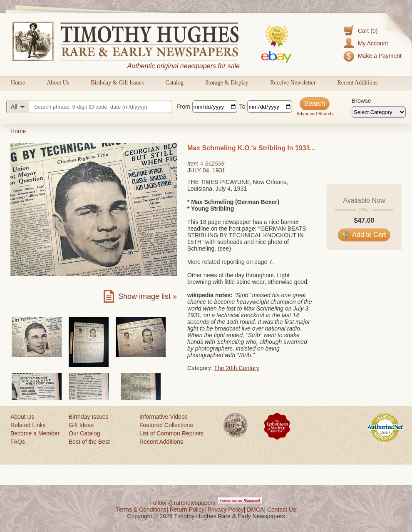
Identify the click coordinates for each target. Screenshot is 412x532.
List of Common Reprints (171, 433)
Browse (361, 101)
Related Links (28, 425)
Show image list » (148, 296)
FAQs (18, 442)
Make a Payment (380, 56)
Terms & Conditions (141, 510)
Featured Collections (166, 425)
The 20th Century (236, 368)
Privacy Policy (226, 510)
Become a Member (35, 433)
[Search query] (89, 107)
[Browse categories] (379, 112)
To (242, 107)
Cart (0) (368, 31)
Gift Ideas (81, 425)
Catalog (174, 83)
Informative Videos (164, 417)
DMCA (255, 510)
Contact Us (282, 510)
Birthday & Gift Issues (117, 83)
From (183, 107)
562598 (215, 164)
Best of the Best (89, 442)
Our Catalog (84, 433)
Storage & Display (227, 83)
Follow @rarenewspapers (182, 503)
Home (18, 83)
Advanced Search (314, 114)
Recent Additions (357, 83)
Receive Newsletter (293, 83)
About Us (58, 83)
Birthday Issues (89, 417)
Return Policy (187, 510)
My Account (373, 43)
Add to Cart (364, 235)
